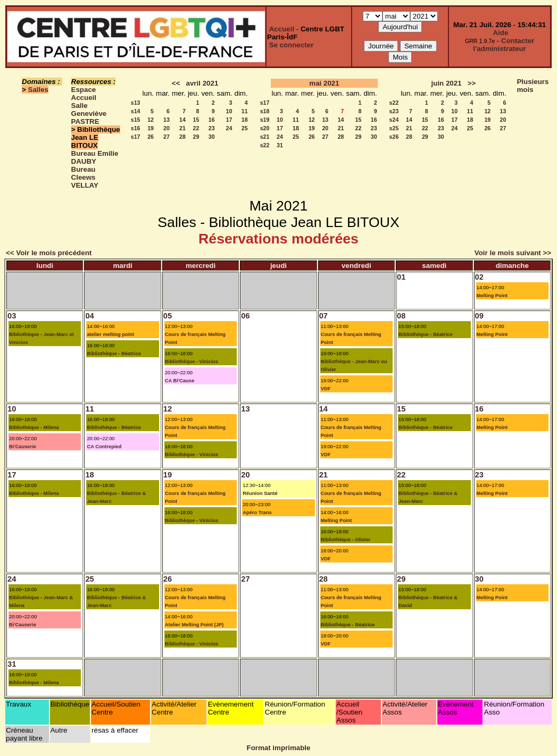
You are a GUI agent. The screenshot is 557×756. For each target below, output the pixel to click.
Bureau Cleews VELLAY (85, 177)
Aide (500, 33)
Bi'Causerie (23, 447)
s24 (394, 120)
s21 (265, 137)
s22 (265, 145)
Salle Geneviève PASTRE (89, 114)
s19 (265, 120)
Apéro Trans (257, 513)
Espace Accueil (84, 94)
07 (323, 316)
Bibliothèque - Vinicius (192, 362)
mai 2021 (324, 83)
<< (176, 83)
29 (196, 137)
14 (182, 120)
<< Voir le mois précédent (49, 253)
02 (479, 277)
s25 (394, 128)
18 (245, 120)
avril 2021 (202, 83)
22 (196, 128)
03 (12, 316)
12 (151, 120)
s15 (136, 120)
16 (212, 120)
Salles (39, 90)
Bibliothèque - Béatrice (114, 354)
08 (401, 316)
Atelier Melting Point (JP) (194, 625)
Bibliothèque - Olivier (346, 540)
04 (89, 316)
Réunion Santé (260, 493)
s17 (136, 137)
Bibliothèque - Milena (34, 427)
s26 (394, 137)
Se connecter (292, 45)
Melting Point (492, 296)
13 (167, 120)
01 (401, 277)
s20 (265, 128)
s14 (136, 111)
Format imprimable (279, 748)
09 (479, 316)
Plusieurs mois (533, 86)
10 (229, 111)
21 (182, 128)
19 (151, 128)
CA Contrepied (104, 447)
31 (280, 145)
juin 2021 (447, 83)
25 (245, 128)
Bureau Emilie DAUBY (95, 157)
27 (167, 137)
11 (245, 111)
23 (212, 128)
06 (245, 316)
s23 (394, 111)
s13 (136, 103)
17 (229, 120)
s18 (265, 111)
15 (196, 120)
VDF (326, 389)
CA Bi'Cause (180, 381)
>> (472, 83)
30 (212, 137)
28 (182, 137)
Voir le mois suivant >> (513, 253)
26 (151, 137)
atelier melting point (110, 334)
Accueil (282, 29)
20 (167, 128)
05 (168, 316)
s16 (136, 128)
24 (229, 128)
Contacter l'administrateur (504, 45)
